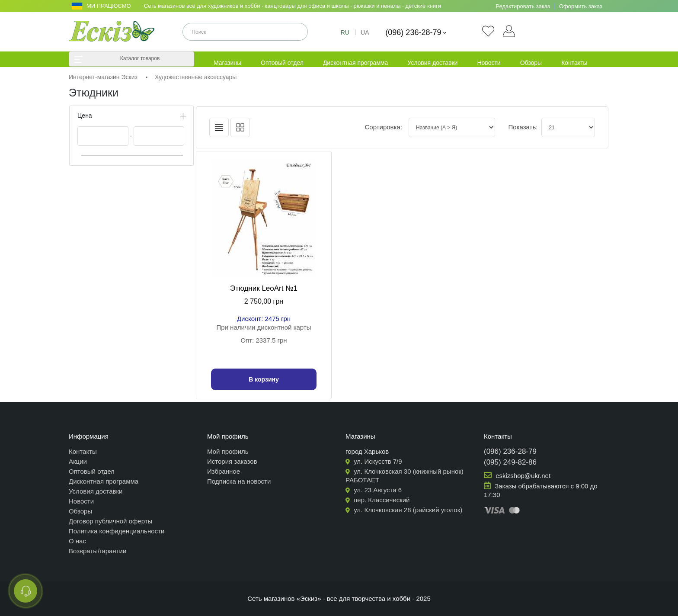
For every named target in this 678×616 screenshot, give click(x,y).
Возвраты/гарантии (98, 551)
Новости (489, 63)
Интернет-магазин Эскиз (103, 77)
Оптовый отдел (282, 63)
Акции (78, 461)
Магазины (227, 63)
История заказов (232, 461)
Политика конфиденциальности (117, 531)
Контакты (574, 63)
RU (345, 32)
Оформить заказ (581, 6)
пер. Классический (378, 500)
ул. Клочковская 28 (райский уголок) (404, 510)
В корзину (264, 379)
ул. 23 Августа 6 (374, 490)
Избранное (224, 471)
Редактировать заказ (523, 6)
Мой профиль (228, 451)
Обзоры (531, 63)
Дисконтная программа (355, 63)
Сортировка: (383, 127)
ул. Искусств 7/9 (374, 461)
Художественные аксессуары (196, 77)
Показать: (518, 127)
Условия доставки (432, 63)
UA (365, 32)
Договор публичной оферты (110, 521)
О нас (77, 541)
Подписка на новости (239, 481)
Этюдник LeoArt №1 (264, 288)
